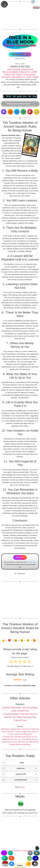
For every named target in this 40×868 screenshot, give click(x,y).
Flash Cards (20, 557)
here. (23, 787)
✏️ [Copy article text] (10, 853)
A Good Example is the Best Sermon (20, 714)
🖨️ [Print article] (30, 853)
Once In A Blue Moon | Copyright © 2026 (20, 851)
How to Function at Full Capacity (20, 810)
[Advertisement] (20, 15)
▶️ (36, 853)
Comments (21, 574)
